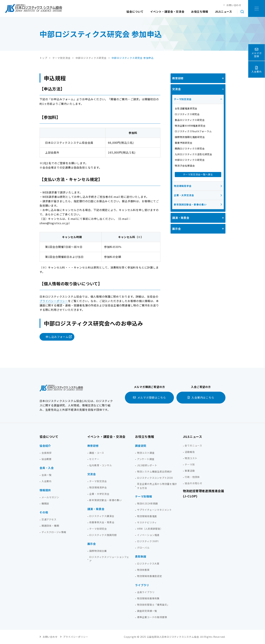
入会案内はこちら (203, 397)
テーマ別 (190, 464)
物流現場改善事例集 (148, 598)
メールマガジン (50, 497)
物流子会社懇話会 (185, 166)
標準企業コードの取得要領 (152, 617)
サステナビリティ (147, 522)
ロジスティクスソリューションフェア (109, 559)
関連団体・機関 (50, 526)
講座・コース (97, 453)
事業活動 (190, 471)
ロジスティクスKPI (148, 541)
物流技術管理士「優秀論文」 (153, 605)
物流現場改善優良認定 (150, 576)
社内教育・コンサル (100, 465)
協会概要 (47, 459)
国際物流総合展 (98, 551)
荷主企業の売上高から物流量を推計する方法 (157, 486)
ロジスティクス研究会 (187, 114)
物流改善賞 (143, 570)
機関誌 (45, 503)
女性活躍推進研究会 (186, 108)
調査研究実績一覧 (147, 611)
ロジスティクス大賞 (148, 563)
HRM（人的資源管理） (150, 529)
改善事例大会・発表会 (102, 522)
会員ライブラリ (146, 592)
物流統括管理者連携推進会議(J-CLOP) (203, 493)
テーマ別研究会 (98, 529)
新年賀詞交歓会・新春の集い (190, 204)
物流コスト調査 (146, 453)
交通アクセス (49, 519)
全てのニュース (193, 445)
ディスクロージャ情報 (54, 532)
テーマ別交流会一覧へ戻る (198, 174)
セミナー (94, 459)
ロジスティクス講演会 (102, 516)
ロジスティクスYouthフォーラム (193, 131)
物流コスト (191, 458)
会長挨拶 (47, 453)
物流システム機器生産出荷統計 (155, 471)
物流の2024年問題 (148, 503)
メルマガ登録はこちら (152, 397)
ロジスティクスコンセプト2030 (155, 478)
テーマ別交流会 (183, 99)
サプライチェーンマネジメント (154, 510)
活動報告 (190, 452)
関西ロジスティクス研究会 (190, 148)
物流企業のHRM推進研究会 (190, 126)
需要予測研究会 (184, 143)
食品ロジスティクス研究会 (190, 120)
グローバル (143, 548)
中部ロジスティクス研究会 (190, 160)
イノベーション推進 (148, 535)
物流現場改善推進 (147, 516)
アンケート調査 (146, 459)
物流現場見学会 (183, 186)
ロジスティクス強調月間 (103, 535)
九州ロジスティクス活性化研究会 (193, 154)
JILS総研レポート (147, 465)
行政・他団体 (192, 477)
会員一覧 (47, 475)
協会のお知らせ (194, 483)
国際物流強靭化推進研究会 (190, 137)
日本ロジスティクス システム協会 (34, 8)
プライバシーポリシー (54, 301)
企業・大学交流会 (184, 195)
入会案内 (47, 481)
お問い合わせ (50, 637)
